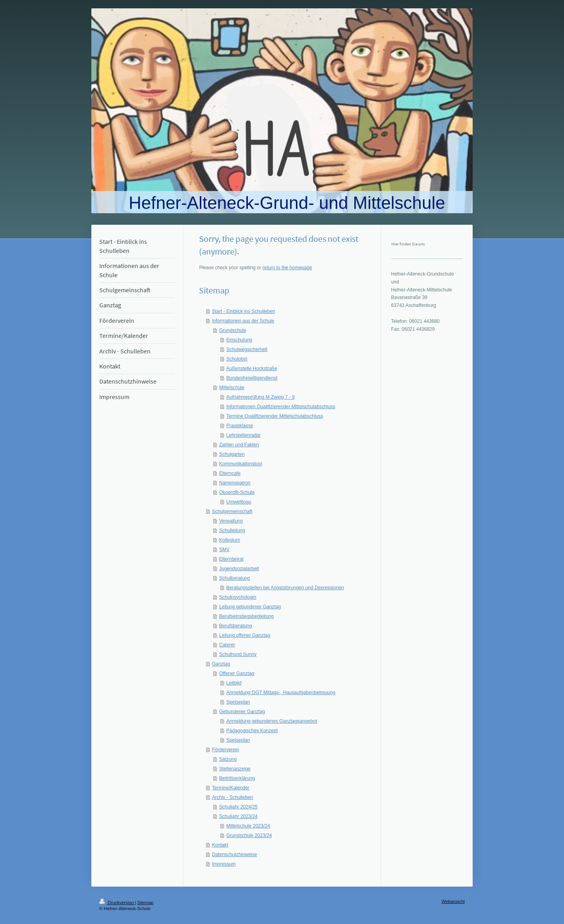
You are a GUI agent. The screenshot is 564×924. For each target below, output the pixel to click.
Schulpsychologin (238, 597)
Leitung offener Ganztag (245, 635)
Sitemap (146, 903)
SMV (224, 550)
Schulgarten (232, 454)
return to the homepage (287, 268)
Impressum (224, 864)
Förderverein (226, 750)
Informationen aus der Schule (243, 321)
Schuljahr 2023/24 (239, 816)
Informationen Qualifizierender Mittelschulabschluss (281, 407)
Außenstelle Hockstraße (252, 368)
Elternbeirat (231, 559)
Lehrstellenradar (244, 435)
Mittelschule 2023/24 (248, 826)
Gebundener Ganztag (242, 712)
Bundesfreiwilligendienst (252, 378)
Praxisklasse (240, 426)
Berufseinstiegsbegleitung (246, 616)
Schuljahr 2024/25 (239, 807)
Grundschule (233, 330)
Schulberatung (235, 578)
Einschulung (239, 340)
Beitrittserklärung (237, 778)
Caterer (227, 645)
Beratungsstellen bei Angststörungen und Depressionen (285, 588)
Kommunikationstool (241, 464)
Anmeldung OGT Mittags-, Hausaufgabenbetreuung (281, 693)
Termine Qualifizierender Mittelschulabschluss (275, 416)
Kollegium (230, 540)
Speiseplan (238, 702)
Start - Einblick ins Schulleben (244, 311)
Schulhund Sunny (238, 654)
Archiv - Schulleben (233, 797)
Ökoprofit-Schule (237, 492)
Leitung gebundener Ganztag (250, 607)
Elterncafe (230, 473)
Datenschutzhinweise (235, 855)
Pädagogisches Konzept (252, 731)
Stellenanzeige (235, 769)
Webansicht (453, 901)
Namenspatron (235, 483)
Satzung (228, 759)
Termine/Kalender (231, 788)
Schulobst (237, 359)
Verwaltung (231, 521)
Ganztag (221, 664)
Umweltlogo (239, 502)
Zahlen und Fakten (239, 445)
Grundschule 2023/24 (249, 835)
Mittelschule (232, 388)
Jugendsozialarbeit (239, 569)
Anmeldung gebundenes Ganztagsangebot (272, 721)
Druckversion (117, 903)
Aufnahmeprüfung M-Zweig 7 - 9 (261, 397)
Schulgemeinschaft (232, 511)
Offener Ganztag (237, 673)
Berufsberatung (236, 626)
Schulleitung (232, 530)
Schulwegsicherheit (247, 349)
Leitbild (234, 683)
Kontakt (220, 845)
